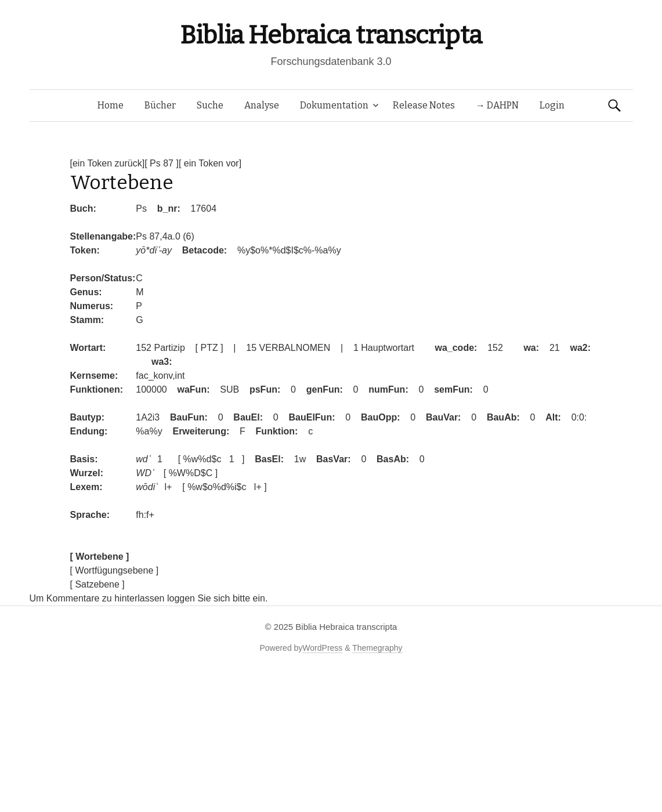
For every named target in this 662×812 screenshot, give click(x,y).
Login (552, 105)
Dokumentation (334, 105)
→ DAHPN (497, 105)
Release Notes (424, 105)
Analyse (262, 105)
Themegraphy (377, 648)
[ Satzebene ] (97, 584)
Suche (210, 105)
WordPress (322, 648)
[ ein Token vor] (210, 163)
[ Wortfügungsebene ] (115, 570)
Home (111, 105)
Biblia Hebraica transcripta (331, 35)
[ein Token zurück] (108, 163)
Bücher (160, 105)
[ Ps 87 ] (162, 163)
